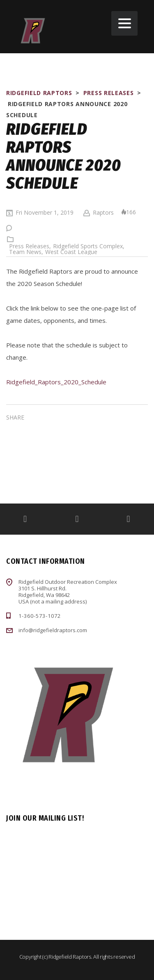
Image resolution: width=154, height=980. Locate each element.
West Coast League (71, 252)
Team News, (26, 252)
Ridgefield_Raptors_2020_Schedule (56, 382)
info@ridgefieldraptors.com (53, 630)
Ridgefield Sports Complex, (89, 246)
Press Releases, (30, 246)
